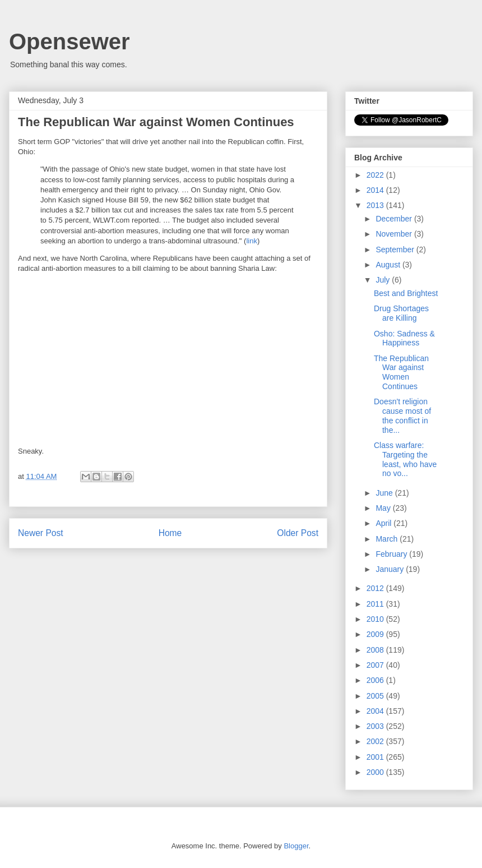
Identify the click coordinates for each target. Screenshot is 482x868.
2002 (376, 741)
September (396, 250)
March (388, 539)
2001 (376, 757)
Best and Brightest (406, 293)
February (392, 554)
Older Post (298, 533)
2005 (376, 696)
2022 (376, 175)
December (395, 219)
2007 (376, 665)
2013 (376, 205)
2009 (376, 634)
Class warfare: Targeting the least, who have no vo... (405, 459)
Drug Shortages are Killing (401, 313)
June (385, 493)
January (391, 569)
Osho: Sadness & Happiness (404, 338)
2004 (376, 711)
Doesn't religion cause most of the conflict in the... (402, 415)
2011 (376, 604)
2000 (376, 772)
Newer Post (41, 533)
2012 (376, 588)
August (389, 265)
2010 (376, 619)
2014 (376, 190)
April (384, 523)
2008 (376, 650)
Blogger (296, 846)
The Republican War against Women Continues (401, 372)
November (395, 234)
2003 (376, 726)
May (384, 508)
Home (170, 533)
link (252, 241)
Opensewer (69, 41)
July (384, 280)
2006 (376, 680)
